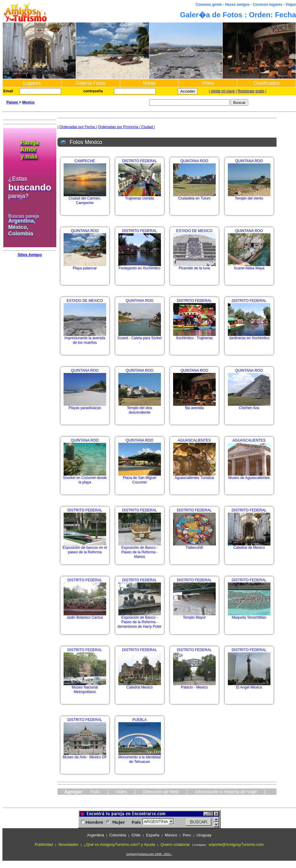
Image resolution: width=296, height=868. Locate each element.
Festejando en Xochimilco (140, 267)
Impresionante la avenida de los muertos (85, 339)
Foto (95, 792)
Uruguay (204, 835)
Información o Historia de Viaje (226, 792)
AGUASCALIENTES (194, 440)
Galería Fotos (91, 83)
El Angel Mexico (249, 686)
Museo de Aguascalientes (249, 476)
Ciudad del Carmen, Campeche (85, 199)
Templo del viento (249, 197)
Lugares (32, 83)
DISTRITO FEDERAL (139, 161)
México (171, 835)
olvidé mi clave (223, 91)
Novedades (68, 844)
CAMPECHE (85, 161)
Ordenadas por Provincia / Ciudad (126, 127)
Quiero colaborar (175, 844)
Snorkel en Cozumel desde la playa (85, 478)
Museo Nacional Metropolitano (85, 688)
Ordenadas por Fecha (78, 127)
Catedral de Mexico (249, 546)
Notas (149, 83)
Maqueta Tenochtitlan (249, 616)
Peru (187, 835)
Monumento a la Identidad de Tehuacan (140, 758)
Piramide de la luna (194, 267)
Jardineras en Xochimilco (249, 336)
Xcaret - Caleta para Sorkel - (139, 339)
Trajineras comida (140, 197)
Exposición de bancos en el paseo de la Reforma (85, 548)
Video (208, 83)
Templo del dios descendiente (140, 408)
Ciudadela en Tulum (194, 197)
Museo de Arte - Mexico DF (85, 755)
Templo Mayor (194, 616)
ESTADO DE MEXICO (194, 231)
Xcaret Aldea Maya (249, 267)
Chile (136, 835)
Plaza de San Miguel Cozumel (140, 478)
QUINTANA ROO (194, 161)
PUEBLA (139, 720)
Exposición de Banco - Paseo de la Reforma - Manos (140, 550)
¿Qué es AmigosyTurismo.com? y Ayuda (120, 844)
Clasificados (266, 83)
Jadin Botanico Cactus (85, 616)
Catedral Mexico (140, 686)
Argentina (96, 835)
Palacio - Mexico (194, 686)
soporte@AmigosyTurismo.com (236, 844)
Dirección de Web (161, 792)
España (153, 835)
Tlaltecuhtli (194, 546)
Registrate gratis (251, 91)
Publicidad (44, 844)
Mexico (28, 102)
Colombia (118, 835)
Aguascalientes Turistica (194, 476)
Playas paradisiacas (85, 406)
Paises (13, 102)
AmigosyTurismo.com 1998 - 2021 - (149, 854)
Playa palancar (85, 267)
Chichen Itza (249, 406)
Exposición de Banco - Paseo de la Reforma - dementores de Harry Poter (139, 620)
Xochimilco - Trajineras (194, 336)
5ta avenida (194, 406)
